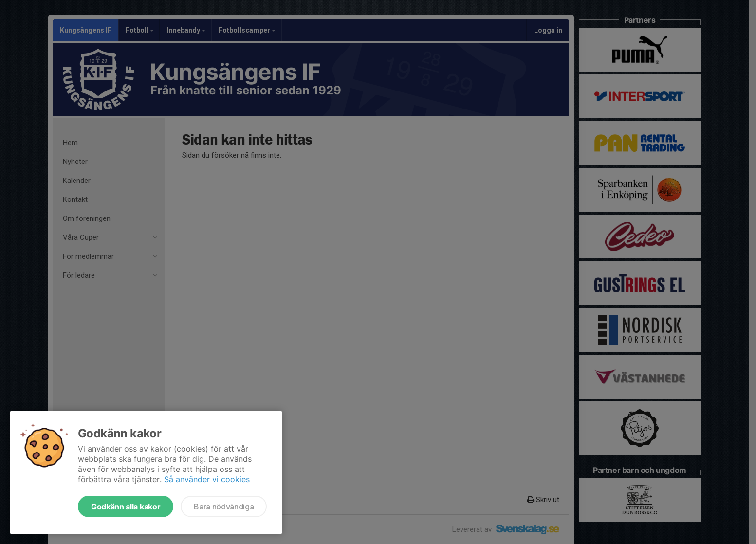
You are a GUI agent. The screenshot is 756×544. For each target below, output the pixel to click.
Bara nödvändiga (224, 507)
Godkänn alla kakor (126, 507)
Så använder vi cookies (207, 479)
